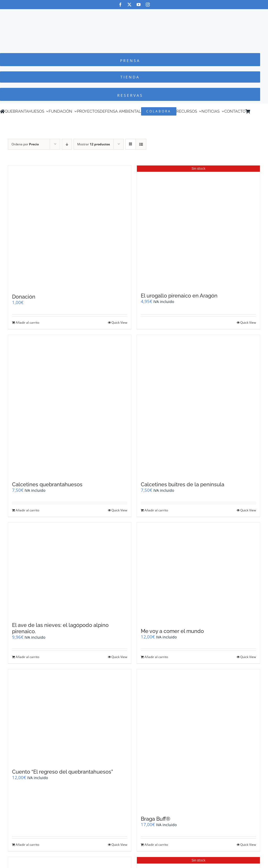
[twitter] (129, 5)
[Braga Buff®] (198, 740)
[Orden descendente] (67, 144)
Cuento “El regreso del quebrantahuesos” (63, 772)
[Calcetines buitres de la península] (198, 406)
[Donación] (70, 227)
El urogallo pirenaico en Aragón (179, 296)
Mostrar (94, 144)
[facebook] (120, 5)
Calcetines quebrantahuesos (47, 484)
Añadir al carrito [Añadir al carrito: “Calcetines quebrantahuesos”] (27, 510)
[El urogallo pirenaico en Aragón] (198, 226)
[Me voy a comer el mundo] (198, 573)
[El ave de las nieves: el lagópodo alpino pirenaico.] (70, 570)
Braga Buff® (156, 819)
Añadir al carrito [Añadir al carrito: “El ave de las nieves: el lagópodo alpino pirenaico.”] (27, 657)
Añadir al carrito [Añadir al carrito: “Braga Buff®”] (156, 845)
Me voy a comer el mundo (172, 631)
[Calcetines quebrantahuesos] (70, 406)
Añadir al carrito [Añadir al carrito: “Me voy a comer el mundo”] (156, 657)
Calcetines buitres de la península (183, 484)
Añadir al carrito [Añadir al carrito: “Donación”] (27, 322)
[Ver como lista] (141, 144)
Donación (24, 297)
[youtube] (139, 5)
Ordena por (25, 144)
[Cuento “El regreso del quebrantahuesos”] (70, 716)
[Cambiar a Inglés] (260, 111)
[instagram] (148, 5)
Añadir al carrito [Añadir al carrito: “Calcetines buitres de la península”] (156, 510)
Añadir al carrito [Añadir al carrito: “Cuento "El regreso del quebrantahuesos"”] (27, 845)
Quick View (119, 322)
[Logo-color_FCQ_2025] (134, 14)
